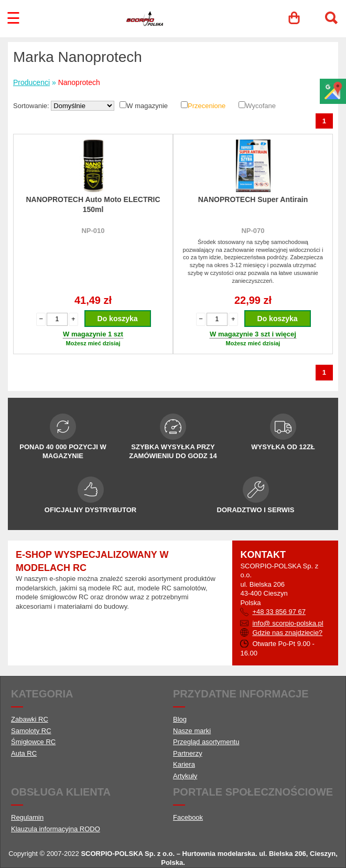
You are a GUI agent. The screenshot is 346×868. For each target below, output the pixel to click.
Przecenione (207, 106)
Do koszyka (118, 319)
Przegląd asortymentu (206, 742)
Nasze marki (192, 731)
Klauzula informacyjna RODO (56, 829)
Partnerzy (188, 753)
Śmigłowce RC (33, 742)
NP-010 (93, 231)
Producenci (31, 82)
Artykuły (185, 776)
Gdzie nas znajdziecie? (287, 633)
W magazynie (147, 106)
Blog (180, 719)
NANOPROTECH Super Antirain (253, 199)
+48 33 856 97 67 (279, 612)
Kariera (184, 764)
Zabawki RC (30, 719)
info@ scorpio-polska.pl (288, 623)
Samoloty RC (31, 731)
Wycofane (261, 106)
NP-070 (253, 231)
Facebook (188, 817)
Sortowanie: (32, 106)
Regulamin (27, 817)
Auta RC (24, 753)
